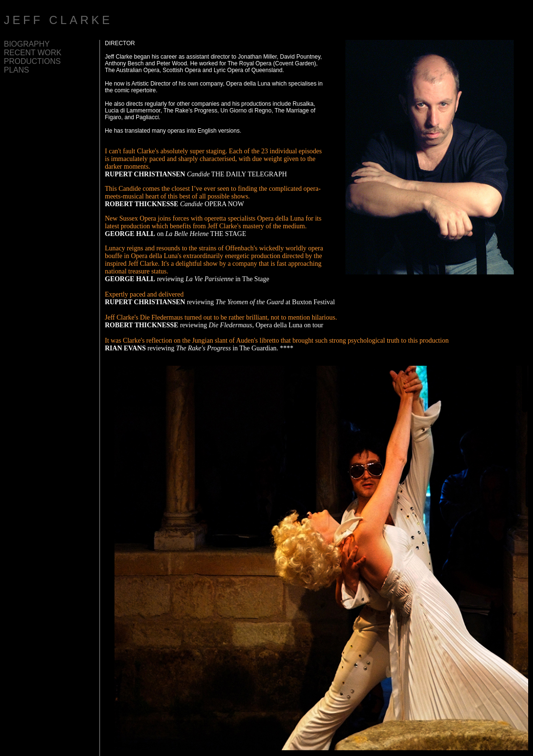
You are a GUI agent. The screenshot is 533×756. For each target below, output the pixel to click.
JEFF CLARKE (58, 20)
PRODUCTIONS (32, 61)
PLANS (16, 70)
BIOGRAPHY (27, 44)
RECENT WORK (33, 53)
